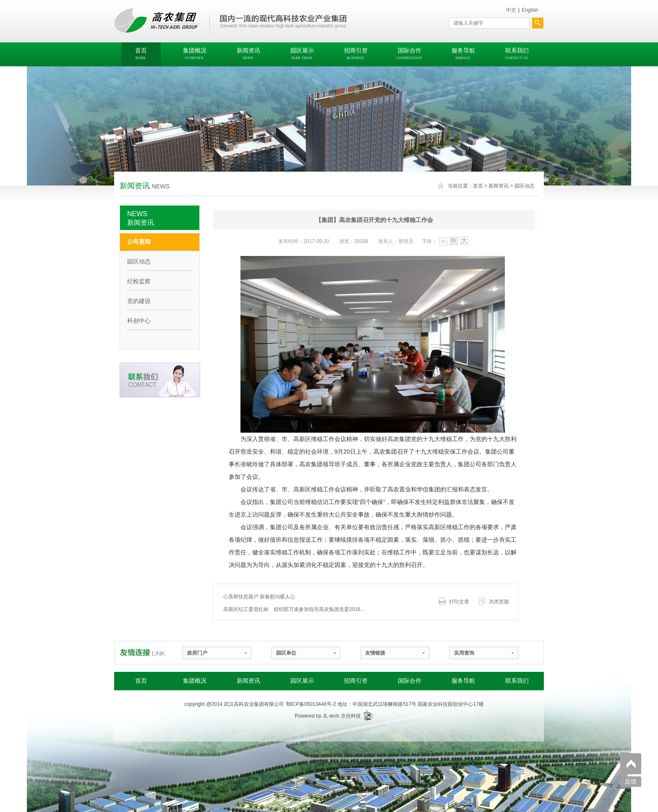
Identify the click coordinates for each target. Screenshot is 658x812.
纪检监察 (139, 281)
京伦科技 (351, 716)
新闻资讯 (499, 186)
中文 (511, 10)
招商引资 (356, 681)
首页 (478, 186)
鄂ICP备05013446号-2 (311, 704)
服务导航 (463, 681)
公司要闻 (139, 242)
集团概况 (195, 681)
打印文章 (459, 602)
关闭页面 (499, 602)
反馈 (631, 782)
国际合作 (410, 681)
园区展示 (302, 681)
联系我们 (517, 681)
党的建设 (139, 301)
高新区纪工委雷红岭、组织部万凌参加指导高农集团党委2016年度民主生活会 (297, 609)
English (530, 10)
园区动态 (525, 186)
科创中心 (139, 321)
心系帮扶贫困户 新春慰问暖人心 (259, 597)
